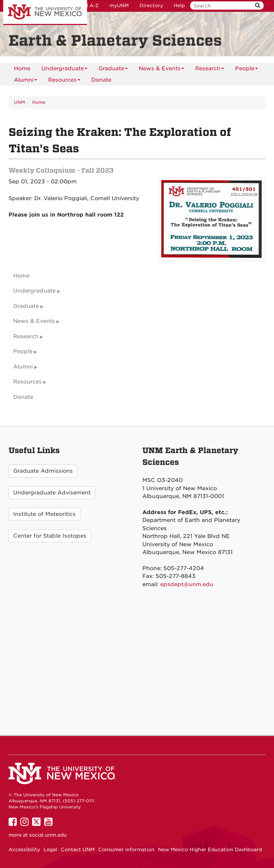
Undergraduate (64, 70)
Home (22, 68)
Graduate (113, 70)
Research (210, 70)
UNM (19, 102)
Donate (101, 80)
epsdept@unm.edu (187, 584)
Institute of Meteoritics (44, 514)
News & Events (161, 70)
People (247, 70)
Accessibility (24, 849)
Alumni (26, 81)
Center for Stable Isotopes (50, 536)
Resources (64, 81)
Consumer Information (126, 849)
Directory (151, 6)
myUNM (119, 6)
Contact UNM (78, 849)
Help (179, 6)
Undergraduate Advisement (52, 493)
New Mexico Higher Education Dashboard (210, 849)
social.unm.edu (48, 835)
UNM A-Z (88, 6)
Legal (50, 849)
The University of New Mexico (45, 12)
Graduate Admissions (43, 471)
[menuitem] (22, 68)
